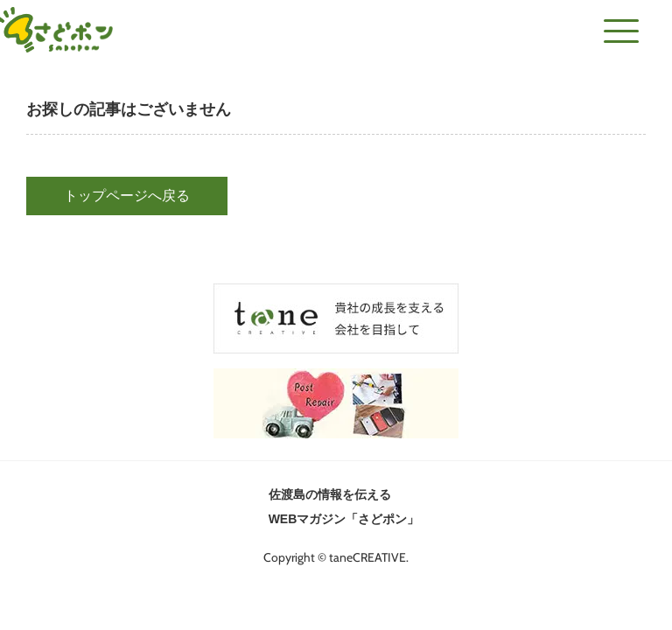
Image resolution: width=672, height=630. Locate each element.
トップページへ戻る (127, 196)
